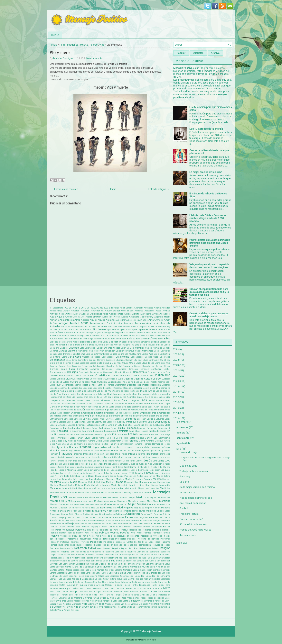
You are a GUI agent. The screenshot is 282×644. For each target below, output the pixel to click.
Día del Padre (69, 394)
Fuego (168, 435)
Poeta (133, 533)
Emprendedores (148, 413)
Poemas (114, 533)
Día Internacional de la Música (152, 394)
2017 (84, 308)
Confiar (167, 369)
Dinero (126, 400)
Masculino (83, 488)
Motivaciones (58, 504)
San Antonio (151, 561)
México (115, 498)
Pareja (71, 523)
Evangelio (139, 425)
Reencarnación (67, 548)
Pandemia (56, 520)
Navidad (118, 508)
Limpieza (166, 473)
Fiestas (153, 431)
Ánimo (64, 327)
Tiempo (74, 591)
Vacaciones (133, 598)
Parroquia (80, 524)
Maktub (92, 482)
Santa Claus (165, 564)
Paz (52, 527)
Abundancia (97, 311)
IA (133, 451)
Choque (75, 363)
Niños (103, 511)
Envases (78, 419)
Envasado (69, 419)
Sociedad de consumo (158, 576)
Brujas (84, 345)
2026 (176, 349)
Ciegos (93, 363)
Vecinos (86, 601)
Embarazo (75, 413)
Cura (94, 382)
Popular (181, 53)
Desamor (63, 388)
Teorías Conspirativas (135, 589)
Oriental (167, 514)
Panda (167, 518)
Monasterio (133, 501)
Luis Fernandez (65, 479)
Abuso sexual (112, 311)
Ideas (138, 451)
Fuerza (72, 438)
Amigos (64, 323)
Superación (72, 585)
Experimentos (56, 428)
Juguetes (80, 467)
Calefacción (90, 348)
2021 (176, 376)
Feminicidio (110, 431)
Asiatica (65, 336)
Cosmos (77, 376)
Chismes (67, 363)
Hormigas (155, 447)
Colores (138, 366)
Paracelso (147, 521)
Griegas (65, 444)
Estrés (104, 425)
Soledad (77, 579)
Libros (148, 473)
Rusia (150, 558)
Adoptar (128, 314)
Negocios (139, 508)
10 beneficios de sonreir (193, 524)
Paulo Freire (165, 524)
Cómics (167, 366)
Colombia (128, 366)
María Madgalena (93, 485)
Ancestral (118, 323)
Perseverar (55, 530)
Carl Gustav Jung (133, 354)
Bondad (155, 342)
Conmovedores (58, 372)
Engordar (137, 416)
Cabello (64, 348)
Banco (83, 339)
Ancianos (140, 323)
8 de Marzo (114, 308)
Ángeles (151, 323)
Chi (162, 360)
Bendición (140, 339)
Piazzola (133, 530)
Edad (144, 407)
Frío (163, 435)
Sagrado (66, 561)
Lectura (134, 470)
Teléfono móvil (78, 589)
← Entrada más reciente (65, 189)
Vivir (101, 607)
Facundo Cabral (91, 428)
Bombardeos (134, 342)
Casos (97, 357)
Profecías (97, 539)
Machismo (99, 479)
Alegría (125, 317)
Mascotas (56, 488)
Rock (83, 558)
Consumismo (96, 372)
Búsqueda (151, 345)
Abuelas (75, 311)
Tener (106, 589)
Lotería (167, 476)
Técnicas (54, 589)
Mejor (104, 493)
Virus (85, 607)
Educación (80, 410)
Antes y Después (139, 327)
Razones (89, 545)
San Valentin (139, 564)
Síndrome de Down (59, 576)
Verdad (150, 601)
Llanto (84, 476)
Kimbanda (142, 467)
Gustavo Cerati (93, 444)
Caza (156, 357)
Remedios (54, 552)
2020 (95, 308)
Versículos (159, 601)
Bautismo (115, 339)
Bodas (125, 342)
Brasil (62, 345)
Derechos (166, 385)
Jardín (132, 461)
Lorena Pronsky (125, 476)
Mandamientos (131, 482)
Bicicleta (54, 342)
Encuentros (67, 416)
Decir (168, 382)
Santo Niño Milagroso (160, 567)
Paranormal (55, 524)
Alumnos (111, 320)
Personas (81, 530)
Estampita (81, 425)
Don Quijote (165, 404)
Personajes (68, 530)
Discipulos (55, 404)
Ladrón (80, 470)
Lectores (126, 470)
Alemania (54, 320)
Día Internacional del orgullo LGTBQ (89, 397)
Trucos (101, 595)
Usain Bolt (115, 598)
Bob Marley (115, 342)
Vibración (77, 604)
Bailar (68, 339)
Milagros (55, 501)
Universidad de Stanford (70, 598)
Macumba (111, 479)
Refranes (106, 548)
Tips (99, 591)
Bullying (135, 345)
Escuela (151, 419)
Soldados (67, 579)
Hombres (117, 447)
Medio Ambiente (69, 493)
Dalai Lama (128, 382)
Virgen (78, 607)
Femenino (87, 431)
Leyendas (115, 473)
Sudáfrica (137, 582)
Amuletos (95, 323)
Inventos (167, 457)
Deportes (132, 385)
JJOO (168, 461)
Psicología (96, 542)
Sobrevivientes (127, 576)
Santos (54, 570)
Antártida (113, 327)
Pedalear (85, 527)
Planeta (54, 533)
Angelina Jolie (164, 323)
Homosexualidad (142, 447)
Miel (147, 498)
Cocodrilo (76, 366)
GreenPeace (55, 444)
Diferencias (105, 401)
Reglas (124, 548)
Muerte (84, 45)
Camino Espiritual (68, 351)
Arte (148, 333)
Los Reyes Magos (154, 476)
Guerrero (81, 444)
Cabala (167, 345)
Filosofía (162, 431)
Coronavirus (140, 372)
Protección (55, 542)
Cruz (68, 379)
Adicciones (96, 314)
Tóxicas (143, 592)
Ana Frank (107, 323)
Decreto (78, 385)
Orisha (53, 518)
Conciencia (133, 369)
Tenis (112, 589)
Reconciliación (144, 545)
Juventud (99, 467)
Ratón (73, 545)
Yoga (60, 610)
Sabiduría (158, 558)
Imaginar (78, 454)
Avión (158, 335)
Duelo (111, 407)
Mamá (120, 482)
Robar (168, 555)
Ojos (88, 514)
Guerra (73, 444)
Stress (118, 582)
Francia (123, 434)
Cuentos (129, 379)
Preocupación (123, 536)
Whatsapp (148, 607)
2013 (176, 418)
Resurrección (88, 555)
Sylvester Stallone (104, 585)
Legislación (155, 470)
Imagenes (73, 45)
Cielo (100, 363)
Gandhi (149, 438)
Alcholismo (107, 317)
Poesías (125, 533)
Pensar (128, 527)
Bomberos (145, 342)
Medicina (165, 488)
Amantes (144, 320)
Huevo (84, 451)
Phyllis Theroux (121, 530)
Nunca (142, 511)
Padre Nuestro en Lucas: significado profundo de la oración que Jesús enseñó (210, 243)
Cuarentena (77, 379)
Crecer (115, 376)
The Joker (55, 592)
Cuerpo (157, 379)
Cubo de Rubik (97, 379)
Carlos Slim (165, 354)
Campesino (94, 351)
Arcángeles (108, 333)
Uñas (96, 598)
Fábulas (67, 428)
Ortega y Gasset (66, 518)
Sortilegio (54, 582)
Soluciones (122, 579)
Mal (98, 482)
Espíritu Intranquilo (127, 422)
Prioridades (60, 539)
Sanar (149, 564)
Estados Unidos (67, 425)
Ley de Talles (103, 473)
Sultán (62, 585)
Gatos (59, 441)
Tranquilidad (67, 595)
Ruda (144, 558)
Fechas (53, 431)
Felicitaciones (75, 431)
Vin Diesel (126, 604)
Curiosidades (114, 382)
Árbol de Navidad (67, 333)
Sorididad (156, 579)
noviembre (182, 427)
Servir (99, 573)
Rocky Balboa (103, 558)
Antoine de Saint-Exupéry (62, 330)
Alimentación (67, 320)
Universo (88, 598)
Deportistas (143, 385)
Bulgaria (126, 345)
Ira (66, 461)
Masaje (155, 485)
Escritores (130, 419)
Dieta (88, 400)
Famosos (131, 428)
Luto (86, 479)
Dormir (84, 407)
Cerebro (101, 360)
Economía (136, 407)
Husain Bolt (125, 451)
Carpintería (55, 357)
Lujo (75, 479)
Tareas (161, 585)
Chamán (129, 360)
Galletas (140, 438)
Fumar (80, 438)
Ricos (122, 555)
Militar (64, 501)
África (155, 314)
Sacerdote (55, 561)
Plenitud (94, 533)
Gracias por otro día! (191, 519)
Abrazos (166, 308)
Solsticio (99, 579)
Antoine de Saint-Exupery (159, 327)
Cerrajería (111, 360)
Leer (140, 470)
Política (147, 533)
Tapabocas (145, 585)
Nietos (88, 511)
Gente (99, 441)
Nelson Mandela (162, 508)
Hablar (112, 444)
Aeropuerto (146, 314)
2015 (176, 408)
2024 (176, 360)
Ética (130, 425)
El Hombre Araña (136, 410)
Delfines (93, 385)
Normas (118, 511)
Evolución (159, 425)
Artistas (167, 333)
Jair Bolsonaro (107, 461)
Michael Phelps (127, 498)
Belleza (131, 339)
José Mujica (105, 464)
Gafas (132, 438)
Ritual (161, 555)
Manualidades (66, 485)
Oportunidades (107, 514)
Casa (78, 357)
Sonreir (132, 579)
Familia (121, 428)
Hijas (53, 447)
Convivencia (109, 372)
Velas (99, 601)
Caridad (114, 354)
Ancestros (129, 323)
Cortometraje (56, 376)
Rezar (115, 555)
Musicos (63, 508)
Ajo (83, 317)
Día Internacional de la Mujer (122, 394)
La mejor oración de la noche (206, 172)
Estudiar (112, 425)
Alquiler (101, 320)
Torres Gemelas (131, 592)
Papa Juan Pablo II (110, 521)
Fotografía (106, 434)
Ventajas (134, 601)
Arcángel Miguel (93, 333)
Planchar (166, 530)
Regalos (116, 548)
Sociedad (140, 576)
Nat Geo (95, 508)
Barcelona (98, 339)
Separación (62, 573)
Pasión (105, 524)
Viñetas (134, 604)
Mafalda (66, 482)
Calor (123, 348)
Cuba (87, 379)
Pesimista (103, 530)
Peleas (104, 527)
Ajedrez (77, 317)
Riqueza (146, 555)
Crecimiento (125, 375)
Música (54, 508)
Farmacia (162, 428)
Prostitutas (165, 539)
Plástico (80, 533)
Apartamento (113, 330)
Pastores (113, 524)
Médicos (54, 493)
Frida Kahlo (155, 435)
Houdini (64, 451)
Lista (67, 476)
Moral (156, 501)
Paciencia (120, 518)
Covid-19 (100, 375)
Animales (55, 326)
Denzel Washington (117, 385)
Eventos (149, 425)
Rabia (157, 542)
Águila (60, 317)
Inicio (55, 35)
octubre (181, 433)
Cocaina (54, 366)
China (59, 363)
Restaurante (76, 555)
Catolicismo (122, 357)
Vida (102, 45)
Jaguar (96, 461)
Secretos (77, 570)
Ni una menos (64, 511)
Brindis (76, 345)
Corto (168, 372)
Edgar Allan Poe (155, 407)
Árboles (81, 333)
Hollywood (105, 447)
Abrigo (66, 311)
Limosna (156, 473)
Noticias (127, 511)
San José (90, 564)
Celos (68, 360)
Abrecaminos (56, 311)
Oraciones (133, 514)
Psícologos (120, 542)
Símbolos (166, 573)
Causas (149, 357)
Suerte (154, 582)
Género (92, 441)
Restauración (64, 555)
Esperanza (80, 422)
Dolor (147, 404)
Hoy (71, 451)
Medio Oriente (85, 493)
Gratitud (159, 441)
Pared (64, 524)
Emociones (87, 413)
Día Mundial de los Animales (122, 397)
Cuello (120, 379)
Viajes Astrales (64, 604)
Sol (60, 579)
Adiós (105, 314)
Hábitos (104, 444)
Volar (115, 607)
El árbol (184, 508)
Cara (88, 354)
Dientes (80, 401)
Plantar (62, 533)
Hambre (138, 444)
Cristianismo (162, 375)
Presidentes (146, 536)
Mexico (107, 497)
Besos (161, 339)
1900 (66, 308)
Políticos (157, 533)
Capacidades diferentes (61, 354)
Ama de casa (132, 320)
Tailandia (118, 585)
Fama (113, 428)
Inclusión (99, 454)
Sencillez (144, 570)
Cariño (121, 354)
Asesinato (55, 335)
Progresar (132, 539)
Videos (100, 604)
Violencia (154, 604)
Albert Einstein (93, 317)
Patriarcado (128, 524)
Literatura (75, 476)
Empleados (109, 413)
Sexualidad (120, 573)
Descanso (118, 388)
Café (82, 348)
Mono (150, 501)
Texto (167, 588)
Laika (87, 470)
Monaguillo (122, 501)
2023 (106, 308)
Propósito (142, 539)
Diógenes (135, 401)
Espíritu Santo (146, 422)
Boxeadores (165, 342)
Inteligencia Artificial (110, 457)
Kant (115, 467)
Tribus (77, 595)
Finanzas (69, 435)
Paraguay (157, 521)
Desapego (87, 388)
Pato (120, 524)
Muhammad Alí (120, 505)
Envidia (87, 419)
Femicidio (98, 431)
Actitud (166, 311)
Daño (136, 382)
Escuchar (141, 419)
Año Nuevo (99, 329)
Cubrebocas (111, 379)
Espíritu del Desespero (106, 422)
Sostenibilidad (66, 582)
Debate (154, 382)
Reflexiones (95, 548)
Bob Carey (103, 342)
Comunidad (121, 369)
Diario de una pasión (155, 397)
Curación (102, 382)
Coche (62, 366)
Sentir (163, 570)
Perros (167, 527)
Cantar (157, 351)
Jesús (148, 461)
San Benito (162, 561)
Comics (159, 366)
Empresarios (164, 413)
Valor (168, 598)
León (69, 473)
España (54, 422)
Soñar (147, 579)
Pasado (89, 523)
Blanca (94, 342)
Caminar (54, 351)
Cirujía (125, 363)
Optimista (121, 514)
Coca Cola (166, 363)
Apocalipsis (125, 330)
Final (61, 435)
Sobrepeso (115, 576)
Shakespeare (133, 573)
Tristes (84, 595)
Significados (155, 573)
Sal (80, 561)
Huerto (77, 451)
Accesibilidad (127, 311)
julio (179, 449)
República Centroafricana (92, 552)
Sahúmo (75, 561)
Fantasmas (152, 428)
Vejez (93, 601)
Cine (119, 363)
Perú (89, 530)
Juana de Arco (146, 464)
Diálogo (140, 397)
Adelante (85, 314)
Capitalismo (79, 354)
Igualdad (166, 451)
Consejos (72, 372)
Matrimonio (131, 488)
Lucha (53, 479)
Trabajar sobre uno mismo (194, 471)
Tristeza (93, 595)
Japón (126, 461)
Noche (110, 511)
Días (168, 397)
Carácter (95, 354)
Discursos (81, 404)
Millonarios (74, 501)
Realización (108, 545)
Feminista (123, 431)
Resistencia (165, 552)
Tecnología (65, 588)
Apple (135, 330)
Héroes (167, 444)
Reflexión (80, 548)
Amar (151, 320)
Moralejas (165, 501)
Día (154, 388)
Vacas (144, 598)
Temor (88, 589)
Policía (140, 533)
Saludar (126, 561)
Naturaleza (106, 508)
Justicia (89, 467)
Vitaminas (93, 607)
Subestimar (126, 582)
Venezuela (107, 601)
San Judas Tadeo (104, 564)
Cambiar (140, 348)
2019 (176, 386)
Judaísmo (158, 464)
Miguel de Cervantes (160, 498)
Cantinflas (166, 351)
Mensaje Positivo (143, 493)
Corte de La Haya (156, 372)
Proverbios (75, 542)
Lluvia (98, 476)
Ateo (87, 336)
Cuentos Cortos (143, 379)
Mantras (54, 485)
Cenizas (93, 360)
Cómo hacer (68, 369)
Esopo (168, 419)
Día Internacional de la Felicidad (92, 394)
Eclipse (118, 407)
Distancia (108, 404)
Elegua (53, 413)
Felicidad (63, 431)
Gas (155, 438)
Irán (70, 461)
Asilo (72, 336)
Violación (144, 604)
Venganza (117, 601)
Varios (70, 601)
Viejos (108, 604)
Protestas (65, 542)
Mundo (153, 505)
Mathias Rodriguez (64, 58)
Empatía (99, 413)
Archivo (215, 53)
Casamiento (88, 357)
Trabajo (153, 591)
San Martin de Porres (123, 564)
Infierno (141, 454)
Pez (111, 530)
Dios (144, 400)
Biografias (85, 342)
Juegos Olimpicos (66, 467)
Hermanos (158, 444)
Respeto (53, 555)
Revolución (100, 555)
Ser (69, 573)
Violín (65, 607)
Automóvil (126, 335)
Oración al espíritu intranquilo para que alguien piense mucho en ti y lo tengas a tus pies (209, 292)
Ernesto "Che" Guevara (103, 419)
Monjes (143, 501)
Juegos (53, 467)
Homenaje (128, 447)
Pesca (95, 530)
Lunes (81, 479)
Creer (135, 375)
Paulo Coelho (151, 523)
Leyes (124, 473)
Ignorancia (155, 451)
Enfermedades (100, 416)
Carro (64, 357)
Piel (140, 530)
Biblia (167, 339)
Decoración (68, 385)
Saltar (105, 561)
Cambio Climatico (153, 348)
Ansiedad (102, 326)
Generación (82, 441)
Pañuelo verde (69, 521)
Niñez (95, 511)
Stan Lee (97, 582)
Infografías (152, 454)
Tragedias (55, 595)
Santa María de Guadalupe (80, 567)
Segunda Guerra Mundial (93, 570)
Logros (113, 476)
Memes (111, 493)
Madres (157, 479)
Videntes (92, 604)
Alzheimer (121, 320)
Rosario (131, 558)
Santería (126, 567)
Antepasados (124, 327)
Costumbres (88, 375)
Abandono (139, 308)
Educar (90, 410)
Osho (92, 517)
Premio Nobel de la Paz (106, 536)
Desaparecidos (75, 388)
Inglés (53, 457)
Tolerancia (107, 592)
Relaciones (145, 548)
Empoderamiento (131, 413)
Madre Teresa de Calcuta (138, 479)
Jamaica (119, 461)
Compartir (82, 369)
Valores (62, 601)
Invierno (61, 461)
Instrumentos (81, 457)
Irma (75, 461)
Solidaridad (88, 579)
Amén (167, 320)
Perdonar (137, 527)
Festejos (144, 431)
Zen (72, 610)
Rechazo (118, 545)
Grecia (167, 441)
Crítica (53, 379)
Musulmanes (75, 508)
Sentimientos (154, 570)
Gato (52, 441)
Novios (135, 511)
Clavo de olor (148, 363)
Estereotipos (93, 425)
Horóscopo (166, 447)
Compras (94, 369)
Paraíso (166, 521)
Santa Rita (116, 567)
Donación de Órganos (62, 407)
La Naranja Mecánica (66, 470)
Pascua (97, 523)
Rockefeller (91, 558)
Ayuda (53, 339)
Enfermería (127, 416)
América (54, 323)
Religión (165, 548)
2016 (78, 308)
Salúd (119, 561)
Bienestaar (64, 342)
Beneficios (151, 339)
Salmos (86, 561)
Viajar (53, 604)
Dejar (85, 385)
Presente (135, 536)
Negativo (128, 508)
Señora (53, 573)
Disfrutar (99, 404)
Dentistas (102, 385)
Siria (87, 576)
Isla (79, 461)
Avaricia (136, 336)
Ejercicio (123, 410)
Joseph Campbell (120, 464)
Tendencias (97, 589)
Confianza (156, 369)
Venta (125, 601)
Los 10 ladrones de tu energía (206, 129)
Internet (138, 457)
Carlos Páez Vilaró (150, 354)
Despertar (137, 388)
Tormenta (117, 592)
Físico (88, 435)
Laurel (107, 470)
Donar (77, 407)
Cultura (74, 382)
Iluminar (54, 454)
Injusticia (61, 457)
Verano (142, 601)
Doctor (140, 404)
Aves (152, 336)
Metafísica (90, 498)
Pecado (71, 527)
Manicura (144, 482)
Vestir (168, 601)
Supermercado (87, 585)
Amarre (159, 320)
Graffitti (150, 441)
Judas (167, 464)
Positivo (54, 536)
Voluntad (122, 607)
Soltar (106, 579)
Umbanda (145, 595)
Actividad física (57, 314)
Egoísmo (114, 410)
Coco (69, 366)
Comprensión (108, 369)
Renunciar (75, 552)
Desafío (53, 388)
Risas (154, 555)
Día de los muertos (107, 391)
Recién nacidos (130, 545)
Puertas (138, 542)
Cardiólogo (104, 354)
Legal (146, 470)
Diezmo (95, 401)
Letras (75, 473)
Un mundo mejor (189, 452)
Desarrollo (98, 388)
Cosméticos (68, 376)
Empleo (119, 413)
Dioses (152, 401)
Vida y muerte (60, 53)
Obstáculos (55, 514)
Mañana (79, 485)
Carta (71, 357)
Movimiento (79, 505)
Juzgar (108, 467)
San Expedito (78, 564)
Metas (99, 498)
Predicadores (66, 536)
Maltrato (111, 482)
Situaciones (104, 576)
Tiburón (65, 592)
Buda (92, 345)
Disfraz (90, 404)
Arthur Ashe (156, 333)
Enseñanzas (155, 416)
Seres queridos (78, 573)
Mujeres (142, 504)
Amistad (74, 323)
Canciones (121, 351)
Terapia (150, 589)
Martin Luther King (140, 485)
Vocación (108, 607)
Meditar (96, 493)
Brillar (69, 345)
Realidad (97, 545)
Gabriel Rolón (122, 438)
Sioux (81, 576)
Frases (133, 434)
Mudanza (90, 505)
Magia (74, 482)
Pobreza (104, 533)
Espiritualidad (163, 422)
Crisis (150, 376)
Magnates (83, 482)
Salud (112, 561)
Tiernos (84, 592)
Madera (120, 479)
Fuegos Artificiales (59, 438)
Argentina (120, 332)
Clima (157, 363)
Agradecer (165, 314)
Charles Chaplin (151, 360)
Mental (72, 497)
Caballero (54, 348)
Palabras (154, 517)
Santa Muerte (103, 567)
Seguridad (110, 570)
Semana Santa (131, 570)
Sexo (111, 573)
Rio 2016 (136, 555)
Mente (81, 497)
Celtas (74, 360)
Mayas (141, 488)
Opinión (95, 514)
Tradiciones (164, 592)
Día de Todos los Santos (128, 391)
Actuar (77, 314)
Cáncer (111, 351)
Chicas (167, 360)
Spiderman (80, 582)
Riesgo (128, 555)
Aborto (157, 308)
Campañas (83, 351)
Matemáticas (94, 488)
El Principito (151, 410)
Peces (78, 527)
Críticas (61, 379)
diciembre (182, 422)
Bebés (123, 339)
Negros (148, 508)
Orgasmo (158, 514)
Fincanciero (79, 435)
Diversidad (119, 404)
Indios (124, 454)
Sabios (167, 558)
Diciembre (70, 401)
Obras (167, 511)
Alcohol (117, 317)
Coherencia (87, 366)
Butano (160, 345)
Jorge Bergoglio (71, 464)
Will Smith (158, 607)
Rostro (138, 558)
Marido (106, 485)
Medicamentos (152, 488)
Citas (132, 363)
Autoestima (113, 335)
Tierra (92, 592)
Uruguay (105, 598)
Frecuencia (143, 435)
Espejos (62, 422)
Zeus (77, 610)
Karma (133, 467)
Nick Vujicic (78, 511)
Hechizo (147, 444)
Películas (113, 527)
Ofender (78, 514)
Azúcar (61, 339)
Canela (138, 351)
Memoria (119, 493)
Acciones (139, 311)
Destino (147, 388)
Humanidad (93, 451)
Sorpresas (166, 579)
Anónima (83, 327)
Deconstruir (55, 385)
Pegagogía (95, 527)
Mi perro (184, 482)
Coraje (119, 372)
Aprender (143, 329)
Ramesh (54, 545)
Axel (164, 336)
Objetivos (151, 511)
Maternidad (117, 488)
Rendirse (64, 552)
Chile (53, 363)
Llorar (91, 476)
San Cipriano (65, 564)
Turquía (118, 595)
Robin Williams (73, 558)
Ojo (84, 514)
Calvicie (131, 348)
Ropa (125, 558)
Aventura (145, 336)
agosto (181, 443)
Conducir (145, 369)
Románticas (116, 558)
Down (90, 407)
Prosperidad (153, 539)
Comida (54, 369)
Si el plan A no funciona (193, 503)
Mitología (98, 501)
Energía (87, 416)
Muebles (99, 505)
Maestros (55, 482)
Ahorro (69, 317)
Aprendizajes (156, 329)
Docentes (130, 404)
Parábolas (137, 521)
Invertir (53, 461)
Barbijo (89, 339)
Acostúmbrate (188, 535)
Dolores (155, 404)
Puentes (129, 542)
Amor (84, 323)
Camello (167, 348)
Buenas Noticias (114, 345)
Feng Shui (134, 431)
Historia (74, 447)
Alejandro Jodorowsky (141, 317)
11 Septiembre (56, 308)
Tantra (135, 585)
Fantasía (141, 428)
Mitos (106, 501)
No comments (94, 58)
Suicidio (54, 585)
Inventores (156, 457)
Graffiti (142, 441)
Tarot (168, 585)
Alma (77, 320)
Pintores (147, 530)
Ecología (127, 407)
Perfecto (147, 527)
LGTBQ (131, 473)
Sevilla (105, 573)
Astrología (80, 336)
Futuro (87, 438)
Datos (147, 382)
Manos (153, 482)
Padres (94, 45)
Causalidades (137, 357)
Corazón (128, 372)
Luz (91, 479)
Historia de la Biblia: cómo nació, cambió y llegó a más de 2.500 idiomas (208, 218)
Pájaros (144, 517)
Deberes (161, 382)
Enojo (145, 416)
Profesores (121, 539)
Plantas (71, 533)
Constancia (84, 372)
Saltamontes (97, 561)
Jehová (139, 461)
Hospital (55, 450)
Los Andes (138, 476)
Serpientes (91, 573)
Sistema (94, 576)
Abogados (149, 308)
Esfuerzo (160, 419)
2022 (101, 308)
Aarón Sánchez (127, 308)
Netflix (53, 511)
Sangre (155, 564)
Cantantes (148, 351)
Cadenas (74, 348)
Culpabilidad (56, 382)
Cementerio (83, 360)
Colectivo (110, 366)
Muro (168, 505)
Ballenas (75, 339)
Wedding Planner (135, 607)
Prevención (157, 536)
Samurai (141, 561)
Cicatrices (85, 363)
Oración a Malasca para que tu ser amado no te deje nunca (209, 315)
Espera (70, 422)
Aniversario (73, 327)
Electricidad (164, 410)
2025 (176, 354)
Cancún (131, 351)
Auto (103, 335)
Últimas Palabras (131, 595)
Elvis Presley (64, 413)
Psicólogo (109, 542)
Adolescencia (116, 314)
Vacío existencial (156, 598)
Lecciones (116, 470)
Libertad (139, 473)
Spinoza (89, 582)
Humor (115, 451)
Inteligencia (94, 457)
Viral (71, 607)
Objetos (160, 511)
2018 (89, 308)
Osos (98, 518)
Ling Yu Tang (57, 476)
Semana (119, 570)
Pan (161, 518)
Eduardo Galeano (65, 410)
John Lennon (56, 464)
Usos (124, 598)
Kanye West (123, 467)
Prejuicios (77, 536)
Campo (103, 351)
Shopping (144, 573)
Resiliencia (154, 552)
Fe (169, 428)
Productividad (85, 539)
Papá (79, 521)
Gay (65, 441)
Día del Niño (56, 394)
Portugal (167, 533)
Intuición (146, 457)
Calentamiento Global (108, 348)
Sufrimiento (164, 582)
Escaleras (119, 419)
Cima (114, 363)
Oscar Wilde (82, 518)
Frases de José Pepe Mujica (195, 530)
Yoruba (67, 610)
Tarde (154, 585)
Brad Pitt (54, 345)
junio (179, 543)
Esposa (53, 425)
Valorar (54, 601)
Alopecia (85, 320)
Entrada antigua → (159, 189)
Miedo (140, 497)
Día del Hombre (163, 391)
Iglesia (146, 451)
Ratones (80, 545)
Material (106, 488)
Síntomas (73, 576)
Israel (84, 461)
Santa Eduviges (57, 567)
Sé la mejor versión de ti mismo (197, 487)
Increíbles (109, 454)
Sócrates (54, 579)
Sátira (69, 570)
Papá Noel (126, 521)
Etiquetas (198, 53)
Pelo (121, 527)
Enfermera (115, 416)
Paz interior (61, 527)
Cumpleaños (85, 382)
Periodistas (157, 527)
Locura (105, 476)
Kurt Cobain (154, 467)
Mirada (84, 501)
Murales (161, 505)
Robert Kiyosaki (57, 558)
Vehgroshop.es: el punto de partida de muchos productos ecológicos (209, 266)
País (136, 518)
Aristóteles (131, 333)
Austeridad (95, 336)
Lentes (63, 473)
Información (165, 454)
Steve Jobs (108, 582)
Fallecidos (104, 428)
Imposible (88, 454)
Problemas (72, 539)
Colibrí (119, 366)
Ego (107, 410)
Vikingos (116, 604)
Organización (147, 514)
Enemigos (77, 416)
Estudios (122, 425)
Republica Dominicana (115, 552)
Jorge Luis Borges (89, 464)
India (118, 454)
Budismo (100, 345)
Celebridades (57, 360)
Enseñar (167, 416)
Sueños (146, 582)
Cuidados (166, 379)
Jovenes (133, 464)
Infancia (133, 454)
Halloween (128, 444)
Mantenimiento (164, 482)
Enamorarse (56, 416)
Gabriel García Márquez (103, 438)
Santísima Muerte (140, 567)
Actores (70, 314)
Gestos (125, 441)
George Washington (112, 441)
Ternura (158, 589)
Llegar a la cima (188, 466)
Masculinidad (70, 488)
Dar (141, 382)
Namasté (86, 508)
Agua (53, 317)
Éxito (168, 425)
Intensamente (127, 457)
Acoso (158, 311)
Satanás (62, 570)
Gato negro (186, 476)
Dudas (105, 407)
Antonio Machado (83, 330)
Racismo (166, 542)
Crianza (142, 375)
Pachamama (108, 518)
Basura (107, 339)
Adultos (136, 314)
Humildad (105, 451)
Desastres (108, 388)
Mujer (132, 504)
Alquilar (93, 320)
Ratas (67, 545)
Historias (85, 447)
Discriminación (68, 404)
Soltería (113, 579)
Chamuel (138, 360)
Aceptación (150, 311)
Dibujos (54, 400)
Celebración (165, 357)
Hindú (66, 447)
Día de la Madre (88, 391)
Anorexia (93, 327)
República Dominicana (137, 552)
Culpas (66, 382)
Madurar (166, 479)
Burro (143, 345)
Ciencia (107, 363)
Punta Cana (148, 542)
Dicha (62, 401)
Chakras (120, 360)
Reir (136, 548)
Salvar (133, 561)
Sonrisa (140, 579)
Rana (61, 545)
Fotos (116, 434)
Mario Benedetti (120, 485)
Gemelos (72, 441)
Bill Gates (74, 342)
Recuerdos (157, 545)
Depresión (156, 385)
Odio (71, 514)
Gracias (134, 441)
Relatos (155, 548)
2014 (71, 308)
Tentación (120, 589)
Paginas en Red (147, 640)
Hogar (95, 447)
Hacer (120, 444)
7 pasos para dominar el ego (196, 498)
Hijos (62, 45)
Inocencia (70, 457)
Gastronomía (164, 438)
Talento (127, 585)
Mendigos (129, 493)
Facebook (77, 428)
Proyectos (85, 542)
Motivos (70, 505)
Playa (87, 533)
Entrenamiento (56, 419)
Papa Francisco (90, 521)
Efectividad (99, 410)
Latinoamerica (97, 470)
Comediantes (148, 366)
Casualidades (108, 357)
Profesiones (108, 539)
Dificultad (116, 401)
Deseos (127, 388)
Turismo (109, 595)
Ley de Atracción (87, 473)
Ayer (168, 336)
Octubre (65, 514)
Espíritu (90, 422)
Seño (168, 570)
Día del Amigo (148, 391)
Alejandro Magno (162, 317)
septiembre (183, 438)
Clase (138, 363)
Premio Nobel (88, 536)
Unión (153, 595)
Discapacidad (163, 400)
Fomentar (96, 435)
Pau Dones (139, 524)
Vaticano (77, 601)
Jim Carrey (159, 461)
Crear (109, 376)
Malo (103, 482)
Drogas (97, 407)
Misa (91, 501)
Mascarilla (165, 485)
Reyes (108, 555)
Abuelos (85, 311)
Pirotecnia (157, 530)
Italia (90, 461)
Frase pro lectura (189, 514)
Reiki (131, 548)
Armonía (141, 333)
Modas (113, 501)
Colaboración (99, 366)
